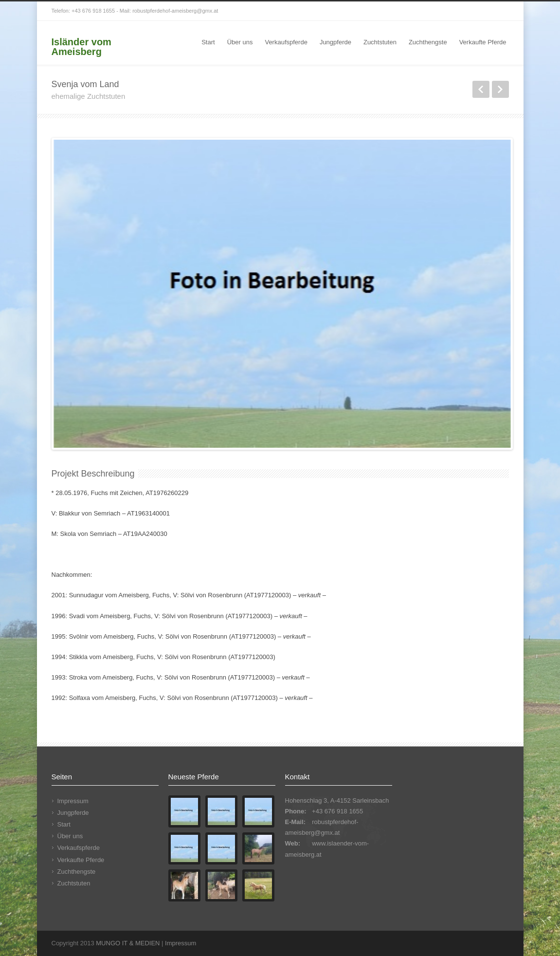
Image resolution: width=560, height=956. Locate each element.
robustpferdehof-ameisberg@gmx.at (175, 11)
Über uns (240, 42)
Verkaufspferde (286, 42)
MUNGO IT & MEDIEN (128, 943)
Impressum (73, 801)
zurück (481, 89)
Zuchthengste (428, 42)
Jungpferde (335, 42)
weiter (500, 89)
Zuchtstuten (380, 42)
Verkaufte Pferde (483, 42)
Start (208, 42)
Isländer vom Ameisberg (81, 47)
